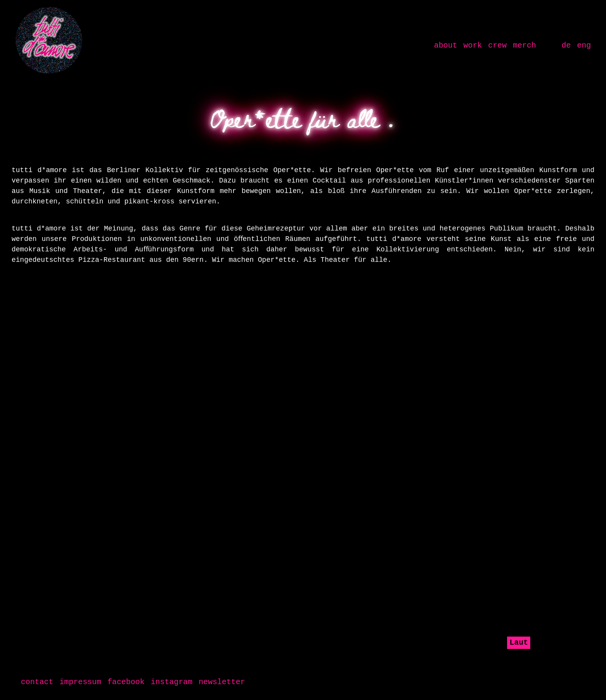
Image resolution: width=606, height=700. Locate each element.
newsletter (222, 682)
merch (524, 45)
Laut (519, 643)
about (447, 45)
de (566, 45)
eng (584, 45)
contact (37, 682)
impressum (80, 682)
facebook (126, 682)
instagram (172, 682)
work (473, 45)
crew (497, 45)
